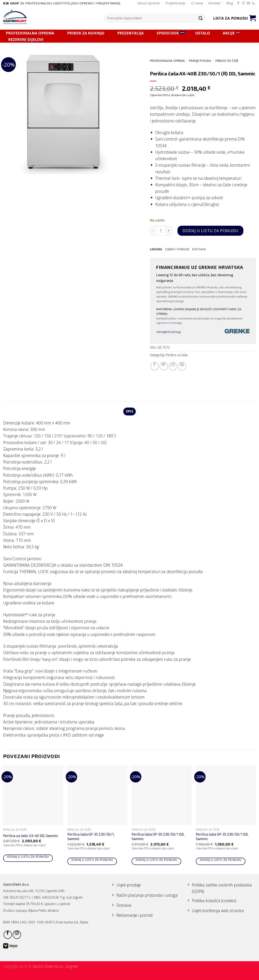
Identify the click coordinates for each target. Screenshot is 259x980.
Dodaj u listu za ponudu (210, 231)
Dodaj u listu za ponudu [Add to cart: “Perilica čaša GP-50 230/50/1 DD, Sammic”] (157, 860)
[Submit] (201, 18)
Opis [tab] (129, 411)
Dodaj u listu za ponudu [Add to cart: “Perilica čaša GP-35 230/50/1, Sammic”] (92, 860)
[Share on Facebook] (155, 366)
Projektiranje (175, 3)
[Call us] (253, 3)
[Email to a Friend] (173, 366)
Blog (230, 3)
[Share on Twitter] (164, 366)
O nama (197, 3)
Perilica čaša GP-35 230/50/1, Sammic (91, 837)
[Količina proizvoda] (161, 231)
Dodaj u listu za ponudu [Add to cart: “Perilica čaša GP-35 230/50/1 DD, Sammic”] (221, 860)
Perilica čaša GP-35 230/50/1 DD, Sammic (222, 837)
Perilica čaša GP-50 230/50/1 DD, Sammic (158, 837)
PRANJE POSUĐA (200, 61)
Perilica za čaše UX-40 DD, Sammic (31, 836)
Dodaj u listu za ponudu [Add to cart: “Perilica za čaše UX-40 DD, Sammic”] (28, 857)
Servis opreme (149, 3)
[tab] (156, 249)
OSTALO (204, 33)
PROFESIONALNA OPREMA (31, 33)
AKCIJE (229, 33)
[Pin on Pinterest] (182, 366)
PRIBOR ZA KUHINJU (87, 33)
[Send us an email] (248, 3)
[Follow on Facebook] (238, 3)
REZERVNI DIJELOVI (26, 40)
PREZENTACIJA (132, 33)
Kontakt (215, 3)
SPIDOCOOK (168, 33)
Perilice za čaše (227, 61)
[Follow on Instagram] (243, 3)
